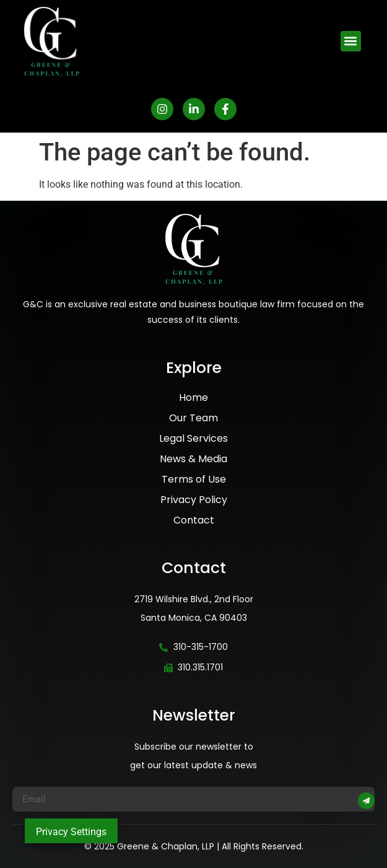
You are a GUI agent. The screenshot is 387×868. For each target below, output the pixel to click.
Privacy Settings (71, 832)
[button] (351, 41)
